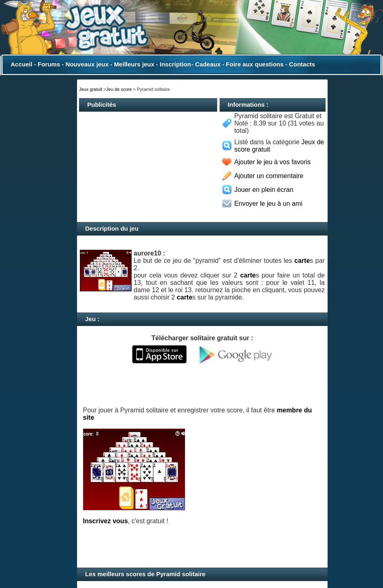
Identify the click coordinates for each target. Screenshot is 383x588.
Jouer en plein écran (264, 190)
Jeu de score (119, 89)
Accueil (21, 64)
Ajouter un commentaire (269, 176)
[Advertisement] (116, 163)
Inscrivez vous (106, 521)
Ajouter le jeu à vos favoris (273, 162)
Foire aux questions (255, 64)
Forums (49, 64)
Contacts (302, 64)
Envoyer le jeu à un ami (268, 204)
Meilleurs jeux (134, 64)
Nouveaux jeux (87, 64)
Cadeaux (208, 64)
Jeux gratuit (91, 89)
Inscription (175, 64)
